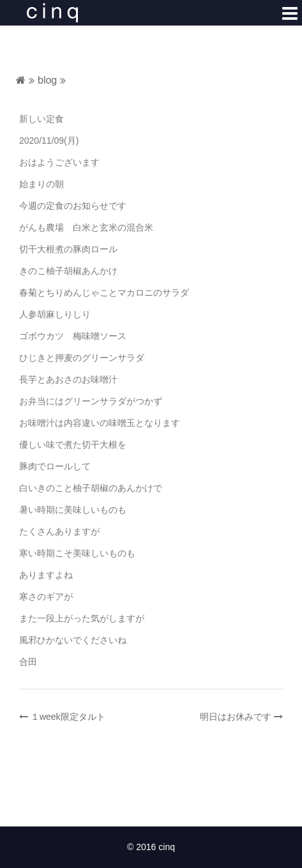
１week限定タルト (68, 717)
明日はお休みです (236, 717)
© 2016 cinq (151, 847)
